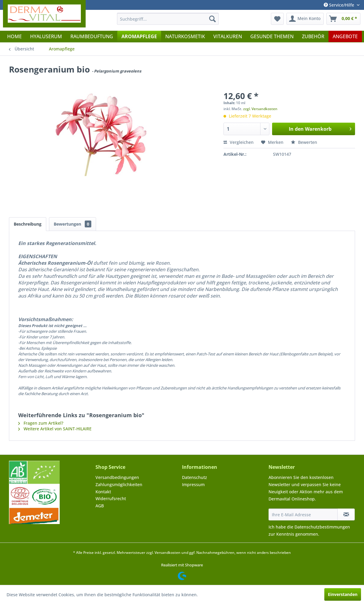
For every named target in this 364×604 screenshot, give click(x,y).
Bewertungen (73, 224)
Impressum (193, 484)
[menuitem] (168, 19)
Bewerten (304, 142)
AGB (100, 506)
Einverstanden (343, 594)
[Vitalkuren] (228, 36)
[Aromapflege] (139, 36)
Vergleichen (239, 142)
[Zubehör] (313, 36)
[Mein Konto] (305, 19)
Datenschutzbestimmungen (322, 527)
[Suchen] (212, 19)
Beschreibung (28, 224)
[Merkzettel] (277, 19)
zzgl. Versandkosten (260, 109)
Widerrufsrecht (111, 499)
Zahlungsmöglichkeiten (119, 484)
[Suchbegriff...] (168, 19)
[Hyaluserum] (46, 36)
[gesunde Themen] (272, 36)
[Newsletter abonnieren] (346, 514)
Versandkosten (168, 553)
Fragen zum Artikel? (41, 423)
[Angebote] (345, 36)
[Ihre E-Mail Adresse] (303, 514)
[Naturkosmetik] (185, 36)
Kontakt (103, 492)
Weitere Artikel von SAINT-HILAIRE (55, 429)
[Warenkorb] (343, 19)
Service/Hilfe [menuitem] (340, 5)
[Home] (14, 36)
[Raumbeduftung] (92, 36)
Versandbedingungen (117, 477)
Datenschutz (195, 477)
